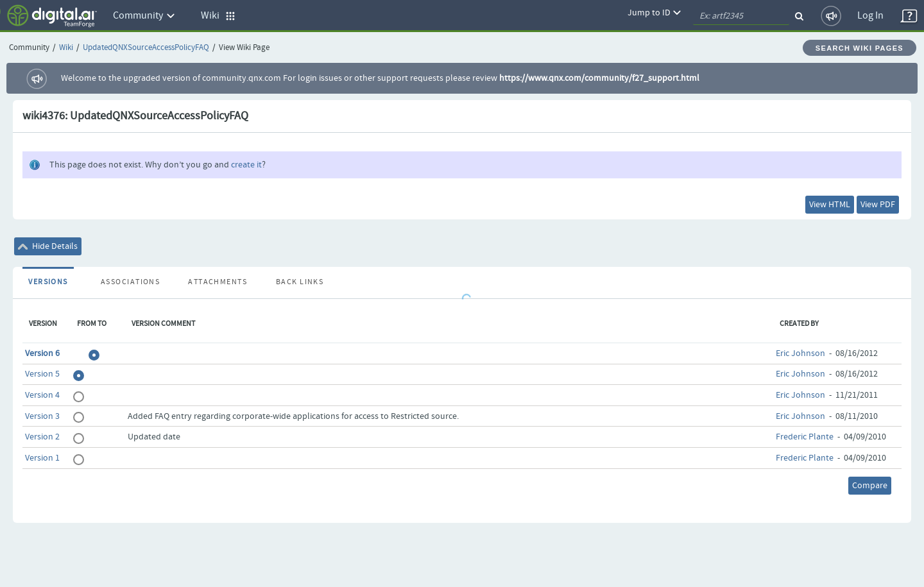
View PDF (878, 205)
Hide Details (48, 246)
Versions (48, 282)
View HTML (830, 205)
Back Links (300, 282)
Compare (870, 486)
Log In (870, 16)
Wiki (66, 48)
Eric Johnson (800, 353)
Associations (130, 282)
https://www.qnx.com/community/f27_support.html (599, 78)
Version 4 (42, 395)
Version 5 (42, 374)
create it (246, 165)
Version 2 (42, 437)
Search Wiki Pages (860, 48)
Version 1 (42, 458)
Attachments (218, 282)
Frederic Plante (805, 437)
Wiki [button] (218, 16)
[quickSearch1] (741, 16)
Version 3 (42, 416)
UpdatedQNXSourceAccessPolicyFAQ (146, 48)
